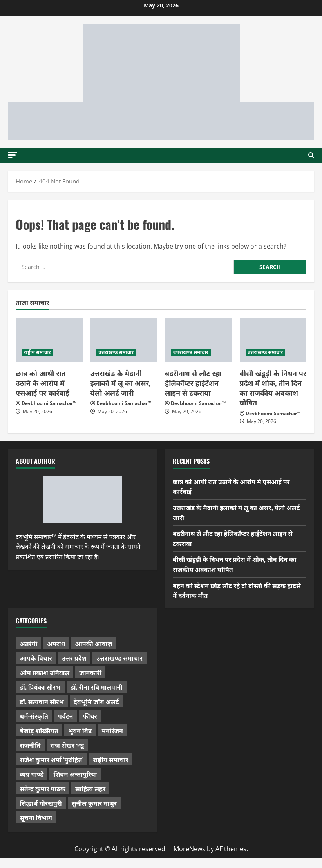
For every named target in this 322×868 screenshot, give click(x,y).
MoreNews (189, 849)
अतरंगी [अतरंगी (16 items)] (28, 643)
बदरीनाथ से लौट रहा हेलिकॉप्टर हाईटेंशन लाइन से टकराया (193, 383)
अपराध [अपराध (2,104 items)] (56, 643)
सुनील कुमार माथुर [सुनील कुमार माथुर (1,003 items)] (94, 803)
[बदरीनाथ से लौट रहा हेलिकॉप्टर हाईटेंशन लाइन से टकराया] (198, 340)
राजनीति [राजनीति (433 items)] (30, 745)
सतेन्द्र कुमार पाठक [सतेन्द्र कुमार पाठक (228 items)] (43, 788)
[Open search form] (311, 155)
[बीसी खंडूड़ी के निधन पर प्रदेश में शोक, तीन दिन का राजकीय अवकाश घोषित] (273, 340)
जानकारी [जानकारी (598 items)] (90, 672)
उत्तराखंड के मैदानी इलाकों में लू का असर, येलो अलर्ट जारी (121, 383)
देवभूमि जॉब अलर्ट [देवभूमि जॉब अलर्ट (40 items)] (96, 701)
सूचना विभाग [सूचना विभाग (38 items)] (36, 817)
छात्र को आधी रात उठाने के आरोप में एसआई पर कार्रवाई (43, 383)
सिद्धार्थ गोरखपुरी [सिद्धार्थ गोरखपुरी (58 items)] (41, 803)
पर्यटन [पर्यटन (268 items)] (65, 716)
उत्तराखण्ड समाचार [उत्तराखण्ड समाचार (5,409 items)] (119, 658)
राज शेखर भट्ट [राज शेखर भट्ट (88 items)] (67, 745)
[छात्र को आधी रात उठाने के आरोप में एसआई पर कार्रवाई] (49, 340)
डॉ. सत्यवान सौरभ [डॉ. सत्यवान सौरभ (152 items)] (42, 701)
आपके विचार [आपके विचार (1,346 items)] (36, 658)
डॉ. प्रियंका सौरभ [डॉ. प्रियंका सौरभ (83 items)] (40, 687)
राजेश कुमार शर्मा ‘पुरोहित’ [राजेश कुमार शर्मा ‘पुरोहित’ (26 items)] (52, 759)
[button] (13, 155)
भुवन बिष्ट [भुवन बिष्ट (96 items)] (80, 730)
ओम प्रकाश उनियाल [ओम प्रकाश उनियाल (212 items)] (44, 672)
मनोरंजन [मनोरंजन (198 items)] (112, 730)
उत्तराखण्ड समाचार (116, 352)
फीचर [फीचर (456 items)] (90, 716)
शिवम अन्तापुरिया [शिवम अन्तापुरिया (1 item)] (75, 774)
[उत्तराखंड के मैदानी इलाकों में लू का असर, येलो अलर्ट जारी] (124, 340)
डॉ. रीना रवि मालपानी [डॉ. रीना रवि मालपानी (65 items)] (97, 687)
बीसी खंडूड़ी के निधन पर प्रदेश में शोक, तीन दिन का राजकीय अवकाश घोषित (273, 388)
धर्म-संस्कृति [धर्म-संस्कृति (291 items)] (34, 716)
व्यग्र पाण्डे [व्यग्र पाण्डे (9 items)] (32, 774)
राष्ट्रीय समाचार (37, 352)
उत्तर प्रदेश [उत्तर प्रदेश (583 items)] (74, 658)
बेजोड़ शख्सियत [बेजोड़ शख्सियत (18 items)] (39, 730)
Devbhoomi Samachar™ (49, 403)
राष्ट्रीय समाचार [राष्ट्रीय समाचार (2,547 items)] (111, 759)
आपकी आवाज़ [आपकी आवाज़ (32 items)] (93, 643)
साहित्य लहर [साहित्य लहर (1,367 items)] (90, 788)
